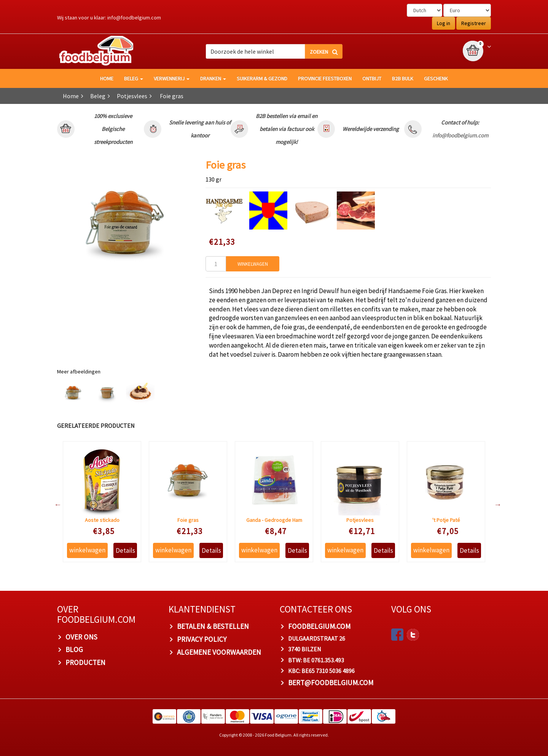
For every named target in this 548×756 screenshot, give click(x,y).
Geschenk (436, 78)
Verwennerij (172, 78)
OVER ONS (81, 637)
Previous (54, 504)
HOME (107, 78)
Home (71, 96)
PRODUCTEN (85, 662)
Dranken (213, 78)
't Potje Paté (446, 520)
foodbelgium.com (319, 626)
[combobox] (274, 51)
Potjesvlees (132, 96)
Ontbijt (372, 78)
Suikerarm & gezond (262, 78)
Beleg (134, 78)
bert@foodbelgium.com (331, 683)
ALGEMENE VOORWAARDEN (219, 652)
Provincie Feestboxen (325, 78)
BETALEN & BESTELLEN (213, 626)
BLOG (74, 649)
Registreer (474, 23)
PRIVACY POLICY (202, 639)
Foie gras (188, 520)
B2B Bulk (403, 78)
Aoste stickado (102, 520)
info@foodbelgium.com (134, 18)
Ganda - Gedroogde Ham (274, 520)
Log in (444, 23)
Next (494, 504)
